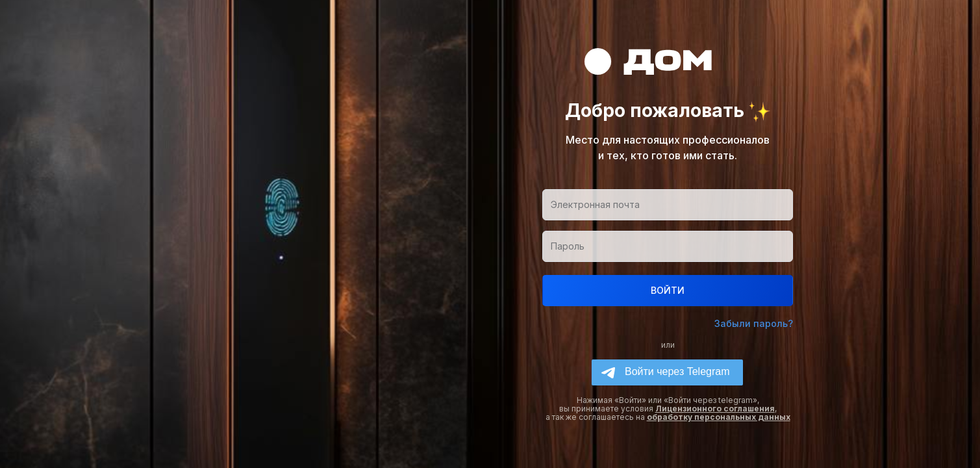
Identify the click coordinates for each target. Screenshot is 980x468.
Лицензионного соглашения (715, 409)
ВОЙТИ (668, 290)
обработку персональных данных (719, 417)
